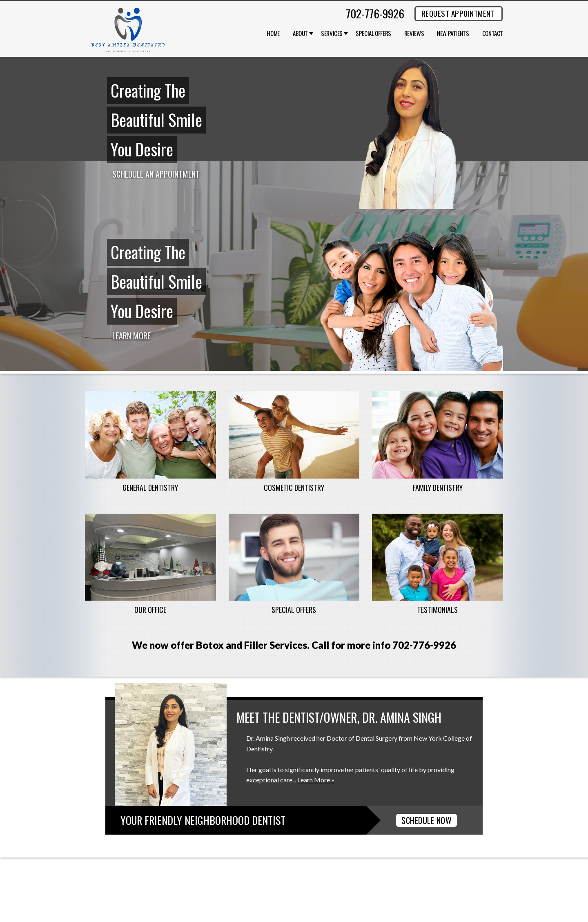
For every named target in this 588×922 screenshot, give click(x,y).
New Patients (453, 33)
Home (273, 33)
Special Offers (373, 33)
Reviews (414, 33)
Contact (493, 33)
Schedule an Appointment (156, 174)
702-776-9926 (375, 13)
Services (332, 33)
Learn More (131, 336)
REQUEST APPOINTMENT (458, 13)
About (300, 33)
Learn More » (316, 780)
